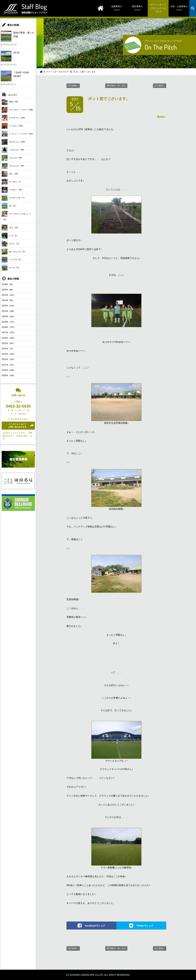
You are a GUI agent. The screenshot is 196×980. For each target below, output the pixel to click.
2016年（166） (9, 338)
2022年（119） (9, 306)
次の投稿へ (160, 86)
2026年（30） (8, 284)
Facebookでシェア (95, 926)
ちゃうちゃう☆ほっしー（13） (16, 216)
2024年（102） (9, 295)
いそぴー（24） (12, 190)
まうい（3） (11, 244)
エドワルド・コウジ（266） (18, 110)
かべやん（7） (12, 182)
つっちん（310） (13, 126)
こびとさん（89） (13, 150)
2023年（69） (8, 300)
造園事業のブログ (117, 8)
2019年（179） (9, 322)
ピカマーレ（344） (14, 118)
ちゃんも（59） (12, 158)
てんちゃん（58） (13, 166)
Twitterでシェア (145, 926)
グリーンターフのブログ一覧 (59, 72)
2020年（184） (9, 317)
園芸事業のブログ (137, 8)
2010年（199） (9, 370)
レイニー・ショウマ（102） (18, 134)
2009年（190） (9, 375)
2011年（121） (9, 365)
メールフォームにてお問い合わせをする (17, 426)
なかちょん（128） (14, 142)
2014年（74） (8, 349)
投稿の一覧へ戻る (118, 86)
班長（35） (10, 102)
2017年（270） (9, 332)
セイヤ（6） (11, 268)
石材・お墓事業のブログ (179, 8)
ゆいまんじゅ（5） (14, 252)
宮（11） (9, 206)
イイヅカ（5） (12, 260)
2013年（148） (9, 354)
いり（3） (10, 236)
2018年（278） (9, 327)
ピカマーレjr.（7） (14, 198)
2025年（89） (8, 290)
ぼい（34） (10, 174)
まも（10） (10, 228)
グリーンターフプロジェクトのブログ (158, 8)
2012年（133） (9, 359)
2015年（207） (9, 343)
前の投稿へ (73, 86)
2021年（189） (9, 311)
